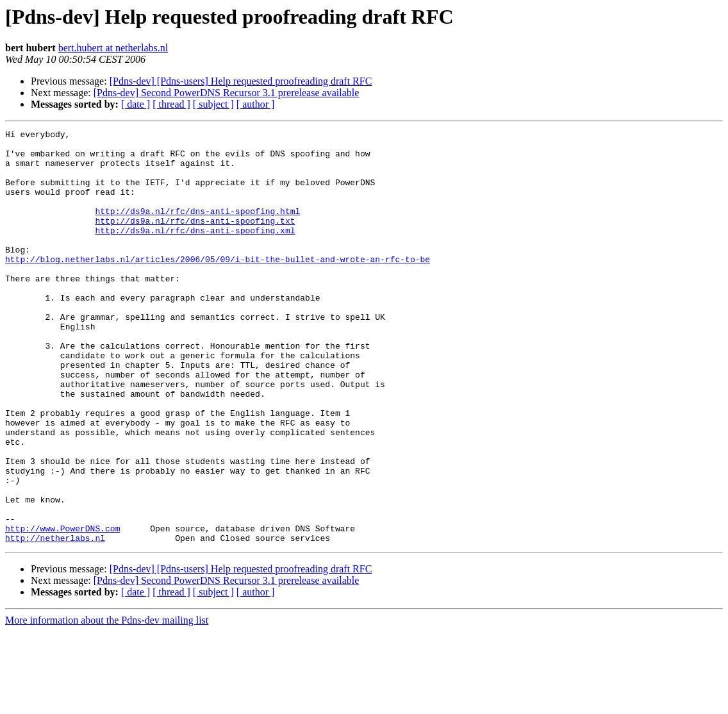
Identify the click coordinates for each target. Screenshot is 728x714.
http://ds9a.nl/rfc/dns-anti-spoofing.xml (195, 251)
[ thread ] (171, 104)
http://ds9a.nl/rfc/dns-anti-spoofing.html (197, 228)
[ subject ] (213, 104)
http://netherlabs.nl (55, 620)
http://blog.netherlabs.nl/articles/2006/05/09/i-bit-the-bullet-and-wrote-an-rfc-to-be (218, 286)
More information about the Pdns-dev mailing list (107, 703)
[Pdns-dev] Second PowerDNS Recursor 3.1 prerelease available (227, 93)
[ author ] (256, 104)
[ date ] (136, 104)
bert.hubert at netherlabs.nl (113, 48)
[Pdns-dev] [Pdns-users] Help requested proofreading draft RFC (241, 81)
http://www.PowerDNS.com (62, 609)
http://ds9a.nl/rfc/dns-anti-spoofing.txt (195, 240)
